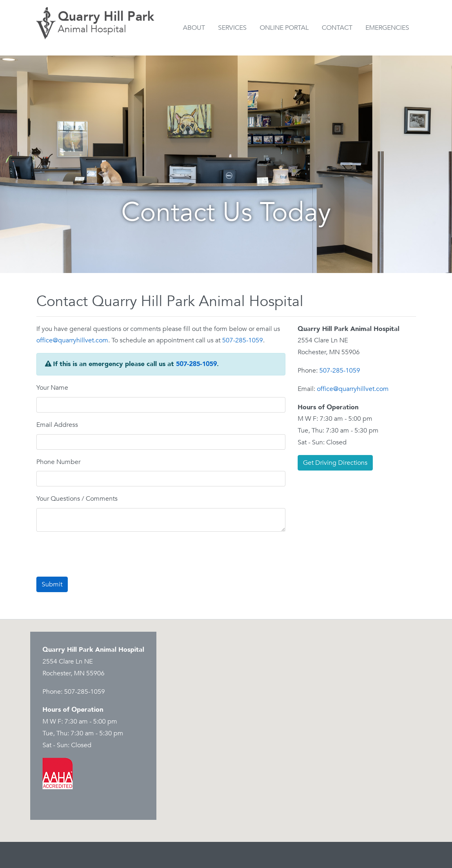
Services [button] (232, 28)
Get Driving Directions (335, 463)
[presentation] (98, 554)
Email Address (57, 425)
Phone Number (58, 462)
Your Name (52, 388)
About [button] (194, 28)
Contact (337, 28)
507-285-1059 (243, 340)
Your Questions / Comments (77, 499)
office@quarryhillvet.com (72, 340)
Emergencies (387, 28)
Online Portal (284, 28)
